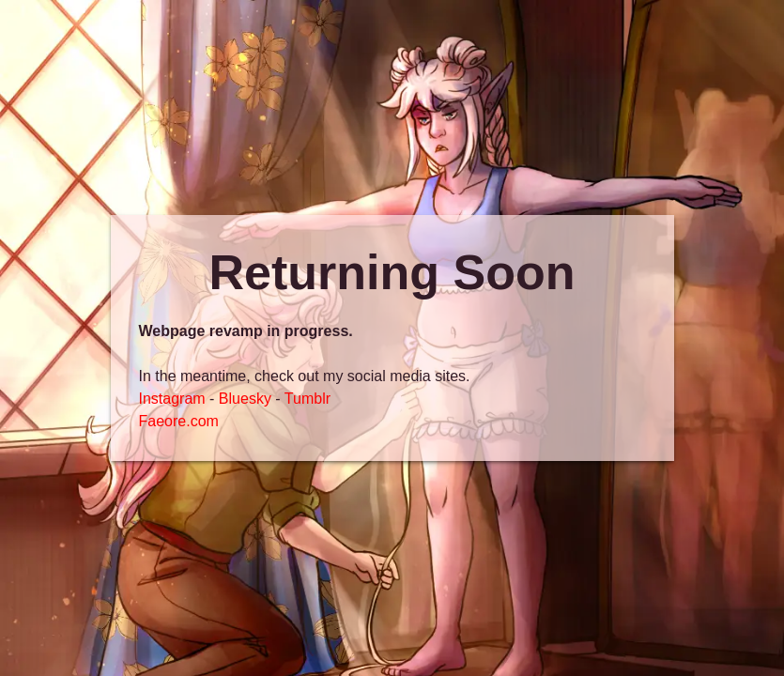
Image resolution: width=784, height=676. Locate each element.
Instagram (172, 399)
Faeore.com (179, 421)
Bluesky (245, 399)
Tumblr (307, 399)
